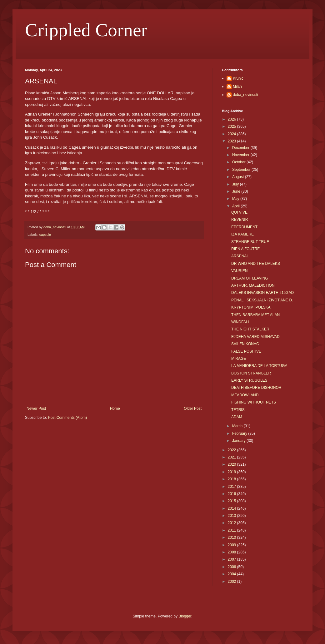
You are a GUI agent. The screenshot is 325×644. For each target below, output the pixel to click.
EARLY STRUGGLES (249, 380)
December (241, 148)
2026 (232, 119)
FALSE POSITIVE (246, 351)
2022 (232, 450)
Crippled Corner (86, 30)
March (238, 426)
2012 (232, 523)
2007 (232, 559)
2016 (232, 494)
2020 (232, 464)
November (241, 155)
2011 (232, 530)
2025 (232, 126)
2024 (232, 134)
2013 (232, 516)
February (240, 433)
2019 (232, 472)
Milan (237, 87)
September (242, 170)
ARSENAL (240, 256)
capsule (45, 235)
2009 (232, 545)
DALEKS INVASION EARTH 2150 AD (262, 293)
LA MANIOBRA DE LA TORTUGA (259, 366)
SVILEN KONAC (245, 344)
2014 (232, 508)
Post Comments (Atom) (67, 418)
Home (115, 409)
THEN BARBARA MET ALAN (255, 315)
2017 (232, 487)
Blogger (185, 616)
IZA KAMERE (242, 234)
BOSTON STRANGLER (251, 373)
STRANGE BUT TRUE (250, 242)
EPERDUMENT (244, 227)
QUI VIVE (239, 212)
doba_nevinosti (245, 95)
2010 (232, 537)
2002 (232, 582)
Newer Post (36, 409)
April (236, 206)
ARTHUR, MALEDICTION (253, 285)
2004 (232, 574)
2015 (232, 501)
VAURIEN (239, 271)
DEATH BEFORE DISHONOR (256, 388)
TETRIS (238, 410)
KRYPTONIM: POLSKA (251, 307)
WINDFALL (241, 322)
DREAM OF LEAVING (250, 278)
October (239, 162)
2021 (232, 457)
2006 (232, 567)
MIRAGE (239, 359)
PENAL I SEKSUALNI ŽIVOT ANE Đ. (262, 300)
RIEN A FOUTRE (245, 249)
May (236, 199)
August (239, 177)
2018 (232, 479)
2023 (232, 141)
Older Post (193, 409)
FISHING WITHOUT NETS (254, 402)
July (236, 184)
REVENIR (240, 220)
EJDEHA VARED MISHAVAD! (256, 337)
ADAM (237, 417)
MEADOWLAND (245, 395)
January (239, 441)
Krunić (238, 78)
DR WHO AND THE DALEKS (256, 264)
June (237, 191)
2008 (232, 552)
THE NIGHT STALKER (250, 329)
